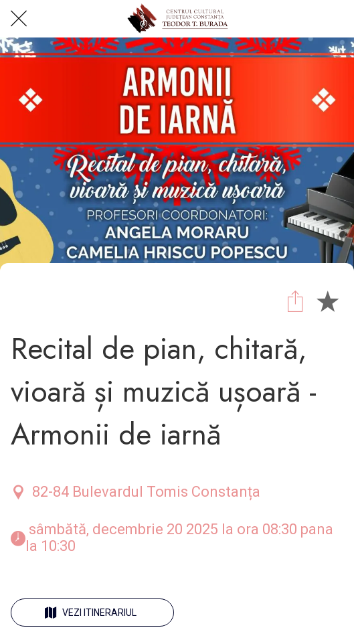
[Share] (295, 301)
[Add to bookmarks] (327, 301)
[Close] (19, 19)
